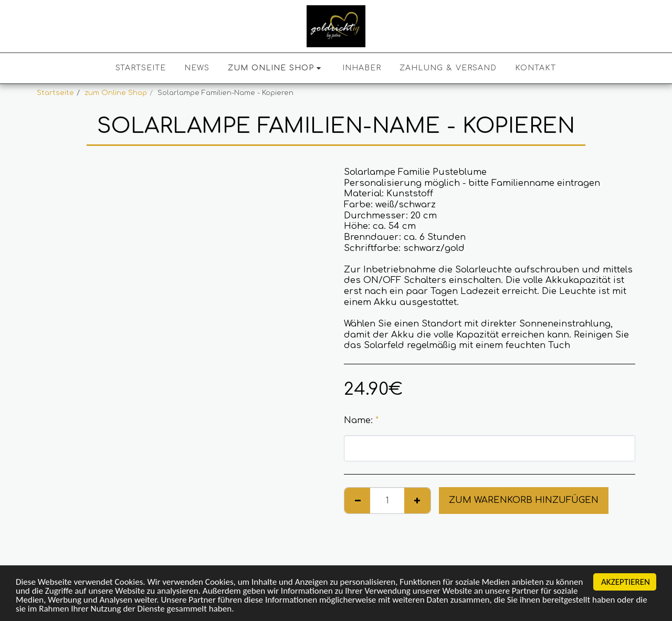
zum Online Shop (116, 93)
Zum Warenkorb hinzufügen (524, 500)
